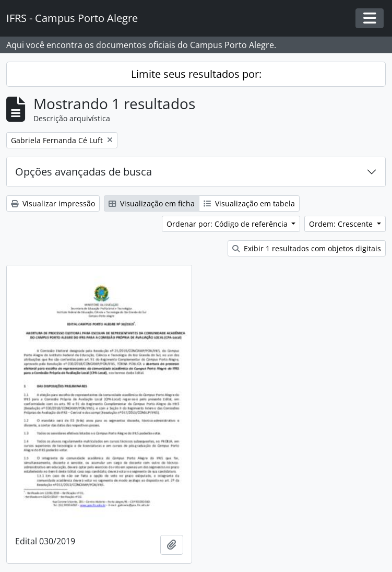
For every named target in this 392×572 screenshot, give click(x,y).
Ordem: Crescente (342, 224)
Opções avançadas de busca (84, 172)
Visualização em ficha (152, 203)
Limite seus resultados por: (196, 74)
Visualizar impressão (53, 203)
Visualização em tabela (249, 203)
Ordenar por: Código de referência (228, 224)
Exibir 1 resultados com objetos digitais (307, 248)
